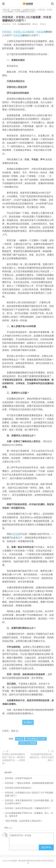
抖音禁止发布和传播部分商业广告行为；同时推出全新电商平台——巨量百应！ (14, 759)
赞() (28, 722)
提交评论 (46, 847)
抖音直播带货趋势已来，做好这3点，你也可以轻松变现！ (42, 757)
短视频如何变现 (29, 10)
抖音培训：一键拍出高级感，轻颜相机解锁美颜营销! (29, 783)
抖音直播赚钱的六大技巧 (36, 739)
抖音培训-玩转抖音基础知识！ (19, 788)
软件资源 (37, 861)
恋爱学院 (29, 861)
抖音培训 (7, 32)
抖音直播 (41, 32)
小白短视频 (28, 4)
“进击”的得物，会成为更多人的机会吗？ (24, 821)
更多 (13, 731)
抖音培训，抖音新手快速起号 (19, 778)
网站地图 (22, 861)
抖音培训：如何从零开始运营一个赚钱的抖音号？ (28, 808)
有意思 (44, 861)
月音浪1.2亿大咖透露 (24, 32)
